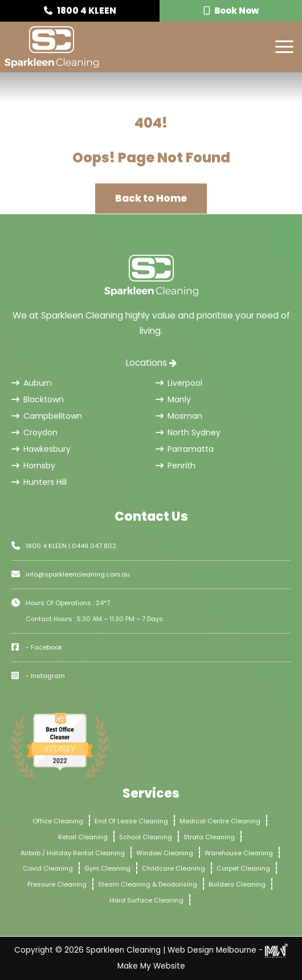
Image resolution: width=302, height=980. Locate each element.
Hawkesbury (41, 449)
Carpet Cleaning (243, 868)
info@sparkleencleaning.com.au (78, 574)
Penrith (176, 465)
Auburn (32, 383)
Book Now (231, 11)
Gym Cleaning (107, 868)
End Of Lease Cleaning (131, 821)
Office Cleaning (58, 821)
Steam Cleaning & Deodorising (148, 884)
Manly (173, 399)
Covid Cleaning (48, 868)
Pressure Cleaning (57, 884)
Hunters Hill (39, 482)
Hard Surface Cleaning (146, 900)
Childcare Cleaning (174, 868)
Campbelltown (47, 416)
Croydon (34, 432)
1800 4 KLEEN (80, 11)
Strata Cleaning (209, 837)
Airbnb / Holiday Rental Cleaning (73, 853)
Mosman (179, 416)
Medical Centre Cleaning (220, 821)
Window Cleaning (165, 853)
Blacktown (38, 399)
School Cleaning (146, 837)
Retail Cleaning (83, 837)
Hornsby (33, 465)
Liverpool (179, 383)
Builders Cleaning (237, 884)
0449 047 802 (94, 546)
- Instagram (45, 676)
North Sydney (188, 432)
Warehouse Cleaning (239, 853)
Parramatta (185, 449)
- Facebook (44, 647)
